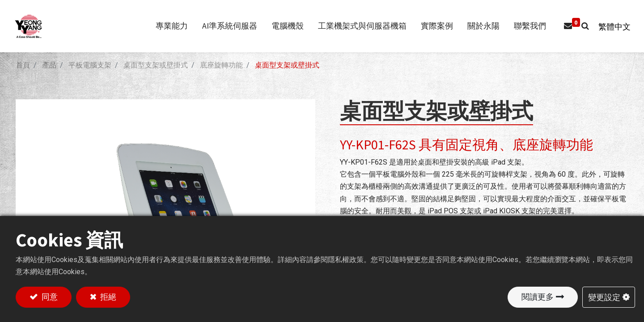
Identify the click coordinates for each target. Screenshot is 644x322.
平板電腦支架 (90, 65)
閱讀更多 (538, 297)
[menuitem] (525, 26)
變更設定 (604, 297)
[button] (581, 26)
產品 (49, 65)
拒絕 (107, 297)
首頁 (23, 65)
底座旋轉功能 (221, 65)
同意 (49, 297)
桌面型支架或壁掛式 (156, 65)
